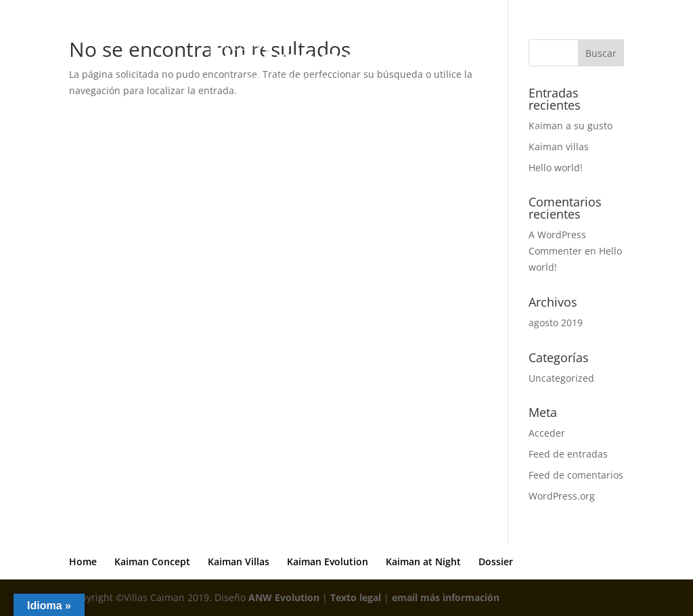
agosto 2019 (556, 323)
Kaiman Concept (207, 131)
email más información (446, 597)
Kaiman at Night (478, 131)
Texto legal (356, 597)
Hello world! (556, 168)
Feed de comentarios (576, 475)
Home (138, 131)
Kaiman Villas (293, 131)
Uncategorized (561, 378)
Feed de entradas (568, 454)
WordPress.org (562, 496)
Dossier (550, 131)
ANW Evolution (284, 597)
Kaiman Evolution (383, 131)
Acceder (547, 433)
